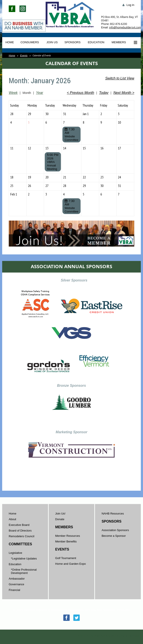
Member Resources (68, 536)
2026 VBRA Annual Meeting (52, 164)
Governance (16, 584)
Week (13, 93)
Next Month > (124, 93)
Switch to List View (120, 78)
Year (40, 93)
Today (104, 93)
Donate (60, 519)
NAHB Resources (113, 514)
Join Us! (60, 514)
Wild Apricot (102, 636)
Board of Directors (20, 531)
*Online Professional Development (24, 571)
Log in (130, 5)
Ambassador (17, 579)
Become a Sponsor (114, 536)
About (12, 519)
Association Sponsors (115, 530)
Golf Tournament (66, 558)
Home (12, 55)
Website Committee (71, 138)
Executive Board (19, 525)
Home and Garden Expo (71, 564)
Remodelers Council (22, 536)
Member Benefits (66, 541)
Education (15, 564)
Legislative (15, 553)
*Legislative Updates (24, 559)
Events (24, 55)
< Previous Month (80, 93)
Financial (14, 590)
